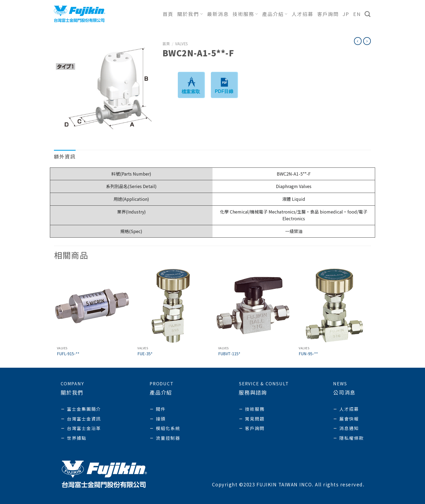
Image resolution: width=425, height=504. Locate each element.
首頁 (168, 14)
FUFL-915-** (68, 354)
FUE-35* (145, 354)
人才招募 (302, 14)
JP (346, 14)
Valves (181, 44)
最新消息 (218, 14)
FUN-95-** (308, 354)
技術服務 (245, 14)
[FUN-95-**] (333, 306)
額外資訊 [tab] (65, 156)
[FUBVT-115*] (253, 306)
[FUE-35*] (172, 306)
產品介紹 (275, 14)
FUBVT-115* (229, 354)
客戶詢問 (328, 14)
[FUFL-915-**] (92, 306)
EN (357, 14)
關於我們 (190, 14)
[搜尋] (368, 14)
